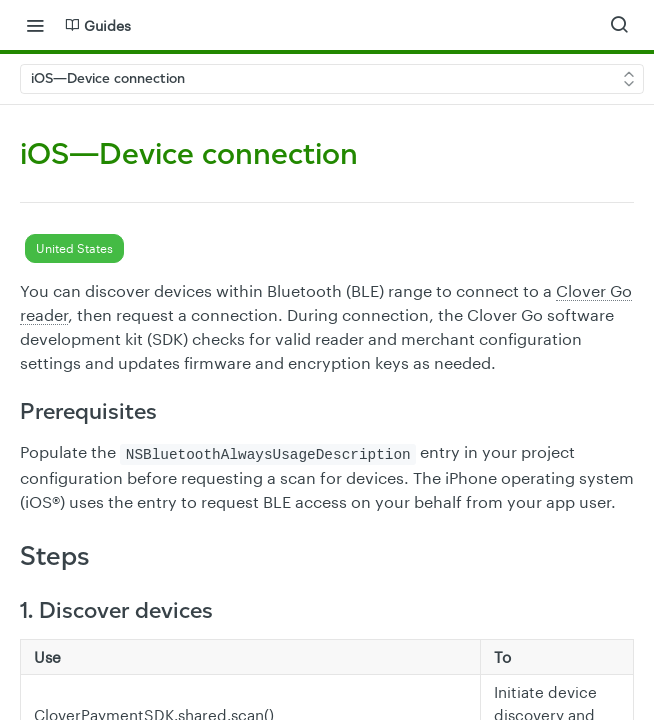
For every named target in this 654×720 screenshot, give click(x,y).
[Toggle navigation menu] (35, 25)
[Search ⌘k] (619, 25)
